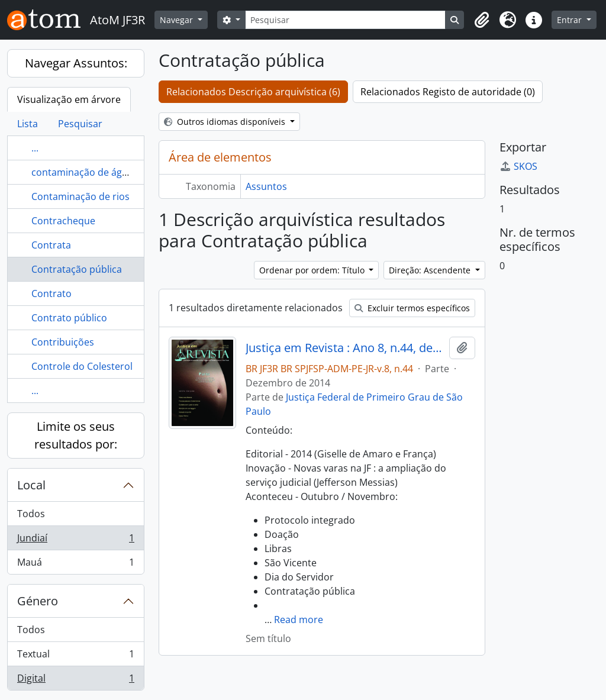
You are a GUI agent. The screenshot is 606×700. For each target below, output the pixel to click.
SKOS (518, 166)
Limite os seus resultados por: (76, 435)
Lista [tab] (28, 124)
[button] (482, 20)
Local (31, 485)
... (35, 148)
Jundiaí (75, 541)
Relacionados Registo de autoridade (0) (448, 92)
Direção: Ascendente (431, 270)
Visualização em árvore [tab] (69, 99)
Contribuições (63, 342)
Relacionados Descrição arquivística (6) (253, 92)
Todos (31, 514)
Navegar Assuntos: (76, 63)
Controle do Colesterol (82, 366)
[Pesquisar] (346, 20)
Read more (299, 620)
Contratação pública (77, 269)
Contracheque (63, 221)
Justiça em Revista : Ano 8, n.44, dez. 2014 (345, 348)
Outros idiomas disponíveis (226, 122)
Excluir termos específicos (412, 308)
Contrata (51, 245)
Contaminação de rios (80, 196)
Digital (75, 680)
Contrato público (69, 318)
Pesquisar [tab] (80, 124)
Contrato (51, 293)
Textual (75, 657)
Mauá (75, 564)
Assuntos (266, 186)
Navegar (178, 20)
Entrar (570, 20)
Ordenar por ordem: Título (313, 270)
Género (38, 601)
